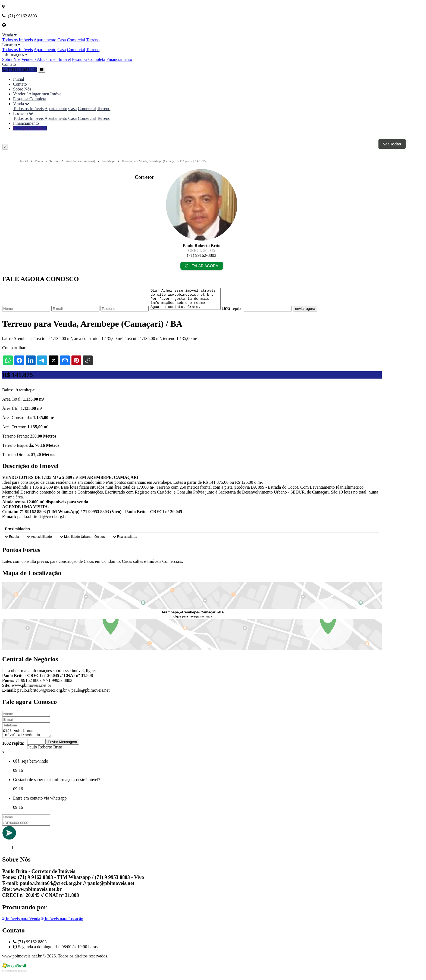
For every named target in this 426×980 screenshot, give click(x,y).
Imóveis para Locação (62, 924)
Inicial (19, 79)
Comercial (76, 40)
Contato (9, 64)
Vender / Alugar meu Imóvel (46, 59)
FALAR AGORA (202, 266)
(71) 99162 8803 (20, 69)
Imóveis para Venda (21, 924)
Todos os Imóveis (18, 40)
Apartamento (45, 40)
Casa (62, 40)
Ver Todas (392, 144)
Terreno (93, 40)
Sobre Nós (11, 59)
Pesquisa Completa (89, 59)
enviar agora (313, 313)
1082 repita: (13, 749)
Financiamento (119, 59)
